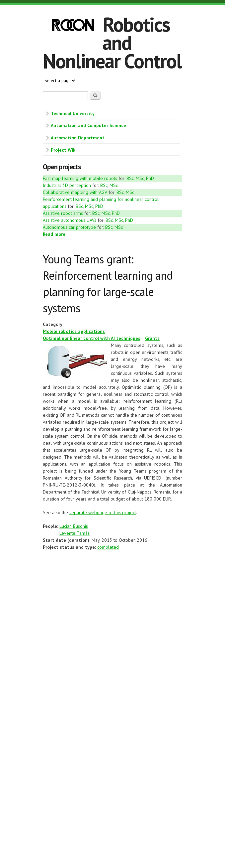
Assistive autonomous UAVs (70, 220)
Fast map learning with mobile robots (80, 178)
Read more (54, 234)
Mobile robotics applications (74, 331)
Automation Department (78, 138)
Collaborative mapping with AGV (75, 192)
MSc (140, 178)
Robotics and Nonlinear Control (112, 43)
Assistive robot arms (63, 213)
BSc (130, 178)
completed (108, 547)
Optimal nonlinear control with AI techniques (92, 338)
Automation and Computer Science (88, 125)
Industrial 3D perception (67, 185)
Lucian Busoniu (74, 526)
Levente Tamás (75, 533)
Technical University (73, 113)
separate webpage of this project (103, 512)
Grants (152, 338)
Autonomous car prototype (70, 227)
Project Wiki (64, 150)
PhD (150, 178)
